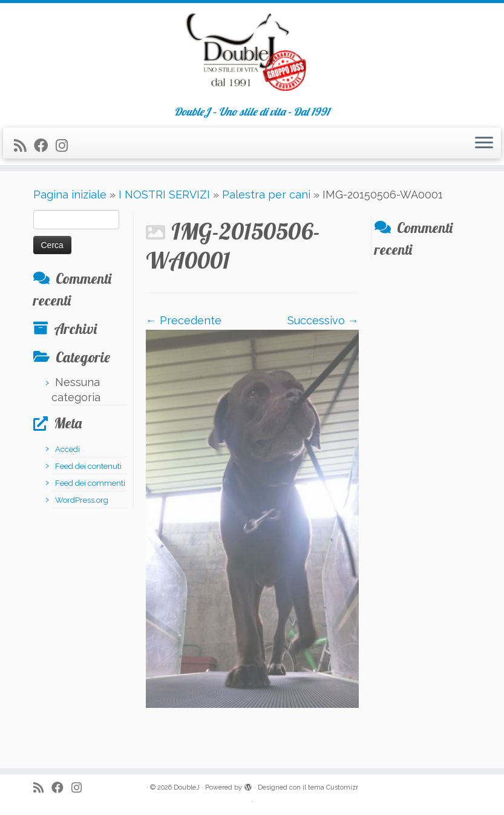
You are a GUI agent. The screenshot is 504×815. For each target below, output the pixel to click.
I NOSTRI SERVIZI (164, 195)
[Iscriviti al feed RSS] (24, 146)
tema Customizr (333, 787)
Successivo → (323, 320)
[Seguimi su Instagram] (66, 146)
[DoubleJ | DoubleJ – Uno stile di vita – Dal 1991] (252, 54)
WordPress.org (82, 500)
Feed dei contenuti (88, 466)
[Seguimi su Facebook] (45, 146)
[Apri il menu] (484, 143)
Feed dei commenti (90, 483)
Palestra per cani (266, 195)
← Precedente (184, 320)
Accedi (67, 449)
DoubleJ (187, 787)
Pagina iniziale (70, 195)
